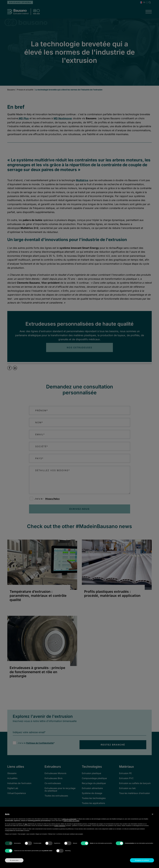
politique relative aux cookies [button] (71, 821)
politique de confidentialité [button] (69, 819)
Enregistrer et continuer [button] (142, 860)
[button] (152, 814)
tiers (26, 824)
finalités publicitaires (60, 826)
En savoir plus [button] (14, 860)
